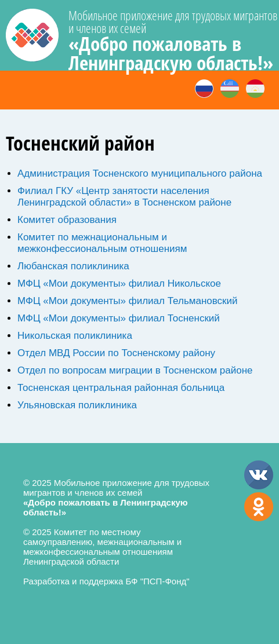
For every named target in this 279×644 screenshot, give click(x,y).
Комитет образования (67, 220)
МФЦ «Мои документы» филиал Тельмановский (128, 301)
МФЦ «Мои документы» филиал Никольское (119, 283)
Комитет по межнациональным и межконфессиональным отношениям (102, 243)
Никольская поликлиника (75, 336)
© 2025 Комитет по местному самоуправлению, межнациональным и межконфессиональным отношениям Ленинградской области (102, 547)
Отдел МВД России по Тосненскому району (116, 353)
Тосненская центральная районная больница (121, 388)
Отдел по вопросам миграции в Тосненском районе (135, 370)
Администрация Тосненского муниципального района (140, 173)
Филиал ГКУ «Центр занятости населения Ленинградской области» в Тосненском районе (124, 197)
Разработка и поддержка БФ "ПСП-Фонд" (106, 581)
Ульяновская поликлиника (77, 405)
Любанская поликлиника (73, 266)
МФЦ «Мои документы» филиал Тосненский (119, 318)
